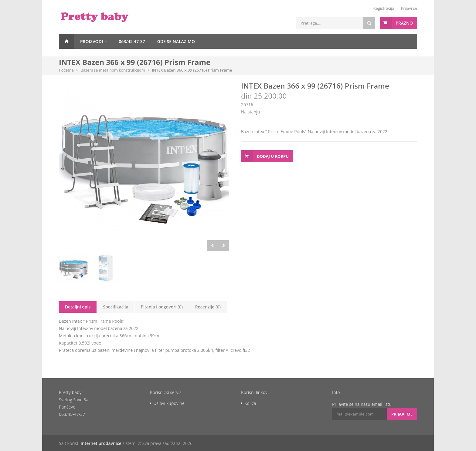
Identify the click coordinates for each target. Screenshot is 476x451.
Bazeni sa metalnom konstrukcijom (113, 70)
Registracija (384, 8)
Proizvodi (92, 41)
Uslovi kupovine (169, 403)
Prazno (404, 23)
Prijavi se (409, 8)
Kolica (250, 403)
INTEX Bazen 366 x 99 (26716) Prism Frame (192, 70)
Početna (66, 41)
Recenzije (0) (208, 307)
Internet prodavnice (101, 443)
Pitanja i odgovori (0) (162, 307)
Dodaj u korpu (273, 156)
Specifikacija (116, 307)
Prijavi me (402, 414)
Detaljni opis (78, 307)
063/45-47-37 (132, 41)
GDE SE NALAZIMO (176, 41)
